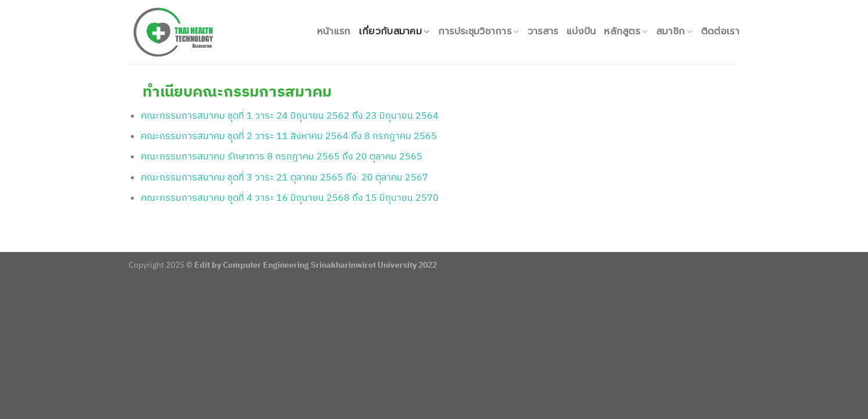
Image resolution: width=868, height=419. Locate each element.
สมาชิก (675, 31)
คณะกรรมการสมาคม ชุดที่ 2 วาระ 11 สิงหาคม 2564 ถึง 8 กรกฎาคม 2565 (289, 136)
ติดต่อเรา (720, 31)
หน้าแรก (334, 31)
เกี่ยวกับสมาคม (394, 31)
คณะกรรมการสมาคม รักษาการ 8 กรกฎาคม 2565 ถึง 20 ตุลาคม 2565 (283, 156)
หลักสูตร (626, 31)
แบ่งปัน (581, 31)
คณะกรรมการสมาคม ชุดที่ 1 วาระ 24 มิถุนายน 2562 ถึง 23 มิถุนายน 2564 (290, 115)
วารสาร (543, 31)
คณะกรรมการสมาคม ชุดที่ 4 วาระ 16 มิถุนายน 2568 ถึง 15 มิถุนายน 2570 (290, 197)
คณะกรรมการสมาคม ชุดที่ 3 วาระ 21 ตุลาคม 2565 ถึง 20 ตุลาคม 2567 (284, 177)
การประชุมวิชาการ (479, 31)
